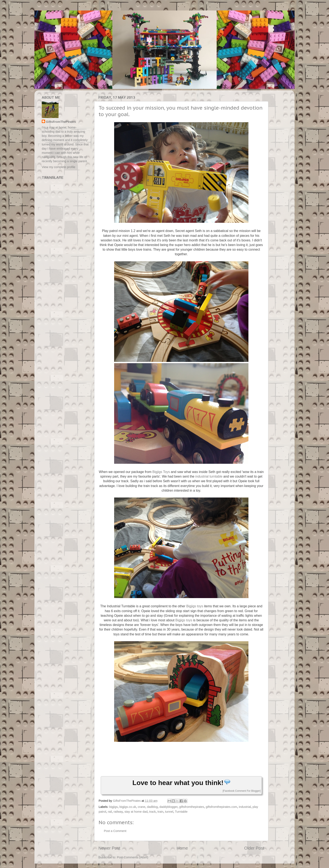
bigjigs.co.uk (128, 807)
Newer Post (109, 848)
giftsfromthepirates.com (221, 807)
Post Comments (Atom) (133, 857)
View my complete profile (59, 167)
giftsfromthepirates (192, 807)
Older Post (254, 848)
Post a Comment (115, 831)
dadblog (152, 807)
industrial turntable (209, 476)
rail (110, 812)
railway (118, 812)
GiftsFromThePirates (61, 122)
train (161, 812)
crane (141, 807)
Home (182, 848)
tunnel (169, 812)
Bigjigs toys (195, 606)
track (152, 812)
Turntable (181, 812)
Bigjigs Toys (161, 472)
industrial (245, 807)
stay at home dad (136, 812)
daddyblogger (168, 807)
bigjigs (113, 807)
